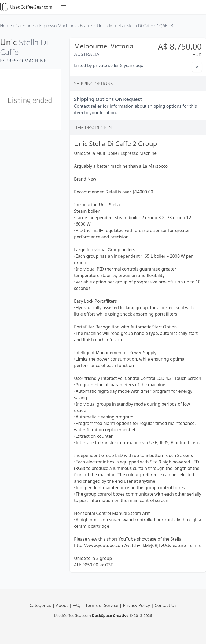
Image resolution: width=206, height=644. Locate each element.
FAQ (77, 605)
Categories (41, 605)
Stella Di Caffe (24, 47)
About (62, 605)
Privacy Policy (137, 605)
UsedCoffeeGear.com (26, 7)
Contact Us (165, 605)
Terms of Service (102, 605)
